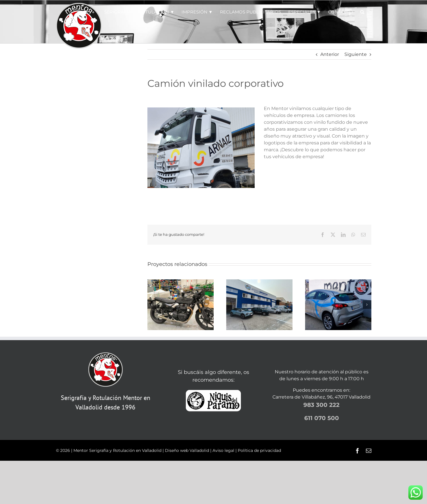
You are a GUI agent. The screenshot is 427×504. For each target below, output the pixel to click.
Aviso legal (223, 450)
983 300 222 (321, 405)
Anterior (330, 54)
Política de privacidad (259, 450)
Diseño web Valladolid (187, 450)
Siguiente (356, 54)
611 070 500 (322, 418)
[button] (362, 11)
